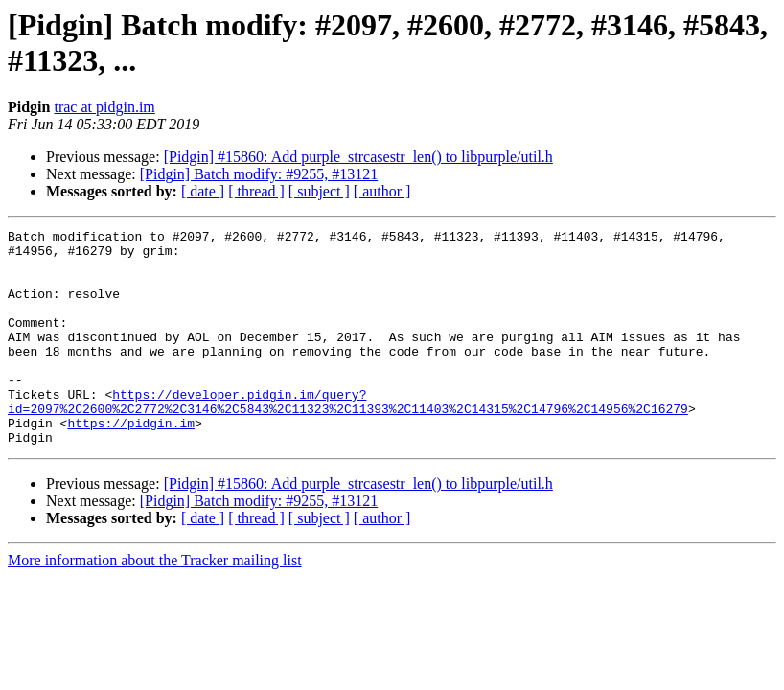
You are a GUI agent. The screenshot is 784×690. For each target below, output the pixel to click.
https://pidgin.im (131, 463)
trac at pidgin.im (104, 107)
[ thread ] (256, 191)
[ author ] (382, 191)
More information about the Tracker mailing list (155, 603)
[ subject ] (319, 191)
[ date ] (203, 191)
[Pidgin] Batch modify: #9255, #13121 (259, 174)
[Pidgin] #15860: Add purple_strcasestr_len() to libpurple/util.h (358, 157)
